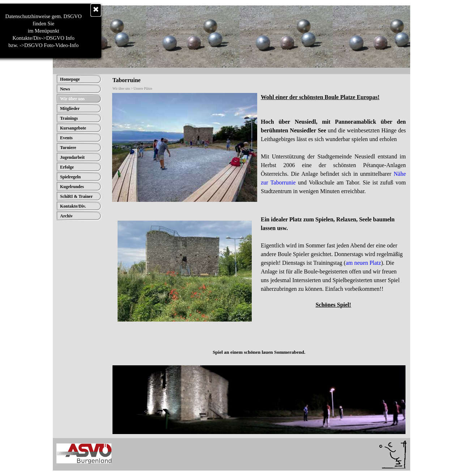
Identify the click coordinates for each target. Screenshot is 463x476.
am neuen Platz (364, 263)
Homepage (70, 79)
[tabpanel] (333, 152)
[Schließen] (56, 10)
